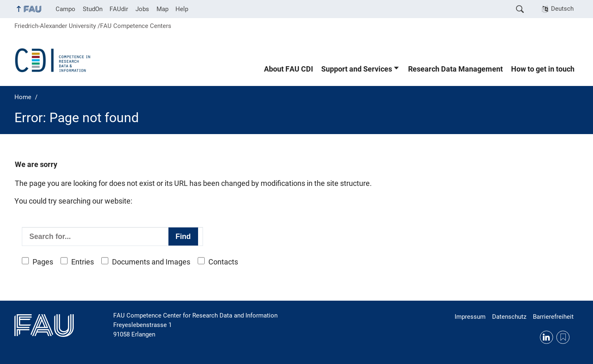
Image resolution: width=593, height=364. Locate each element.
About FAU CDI (288, 69)
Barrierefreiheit (553, 317)
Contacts (223, 262)
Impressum (470, 317)
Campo (65, 9)
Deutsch (562, 9)
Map (162, 9)
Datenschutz (509, 317)
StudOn (93, 9)
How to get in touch (543, 69)
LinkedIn (546, 337)
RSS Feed (563, 337)
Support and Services (357, 69)
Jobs (142, 9)
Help (182, 9)
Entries (83, 262)
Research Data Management (455, 69)
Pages (43, 262)
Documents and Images (151, 262)
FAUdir (119, 9)
